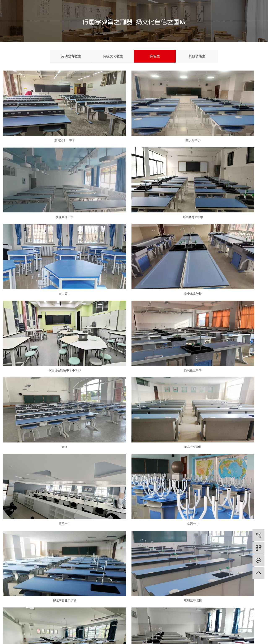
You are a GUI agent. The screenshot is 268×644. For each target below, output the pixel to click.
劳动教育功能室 (90, 572)
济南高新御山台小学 (134, 455)
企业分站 (229, 633)
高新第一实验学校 (45, 511)
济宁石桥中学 (45, 399)
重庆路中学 (134, 120)
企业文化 (53, 580)
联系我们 (190, 10)
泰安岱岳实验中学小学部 (45, 231)
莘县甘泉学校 (45, 287)
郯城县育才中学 (45, 175)
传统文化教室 (113, 56)
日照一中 (134, 287)
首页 (84, 10)
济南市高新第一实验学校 (223, 399)
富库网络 (244, 638)
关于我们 (105, 10)
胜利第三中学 (134, 231)
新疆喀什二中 (223, 120)
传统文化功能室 (90, 580)
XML (262, 633)
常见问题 (123, 587)
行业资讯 (123, 580)
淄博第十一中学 (45, 120)
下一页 (133, 525)
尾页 (146, 525)
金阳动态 (123, 572)
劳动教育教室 (71, 56)
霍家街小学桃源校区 (223, 455)
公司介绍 (53, 572)
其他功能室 (197, 56)
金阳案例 (169, 10)
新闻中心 (148, 10)
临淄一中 (223, 287)
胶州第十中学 (223, 343)
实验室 (155, 56)
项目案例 (53, 603)
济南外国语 (134, 399)
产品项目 (126, 10)
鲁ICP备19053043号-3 (29, 638)
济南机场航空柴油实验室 (45, 455)
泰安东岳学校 (223, 175)
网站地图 (243, 633)
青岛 (223, 231)
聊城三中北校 (134, 343)
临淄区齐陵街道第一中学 (223, 511)
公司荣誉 (53, 587)
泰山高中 (134, 175)
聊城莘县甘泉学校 (45, 343)
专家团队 (53, 595)
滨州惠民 (134, 511)
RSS (254, 633)
